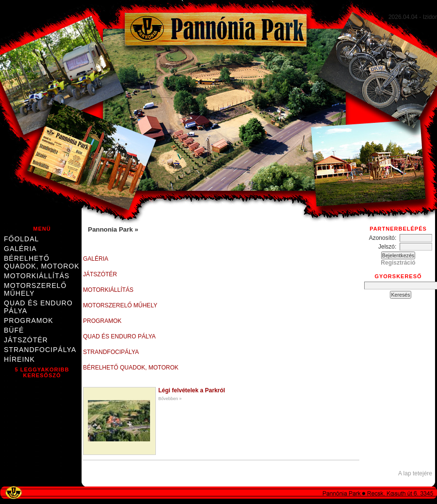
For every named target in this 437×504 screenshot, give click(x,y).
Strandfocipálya (40, 350)
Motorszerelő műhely (35, 289)
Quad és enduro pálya (38, 307)
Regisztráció (398, 263)
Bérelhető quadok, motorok (42, 262)
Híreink (19, 359)
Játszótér (26, 340)
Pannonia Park (111, 229)
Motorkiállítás (37, 276)
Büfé (14, 330)
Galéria (20, 249)
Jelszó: (389, 247)
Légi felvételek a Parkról (192, 390)
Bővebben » (170, 399)
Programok (29, 320)
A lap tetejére (415, 473)
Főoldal (21, 239)
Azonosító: (384, 238)
